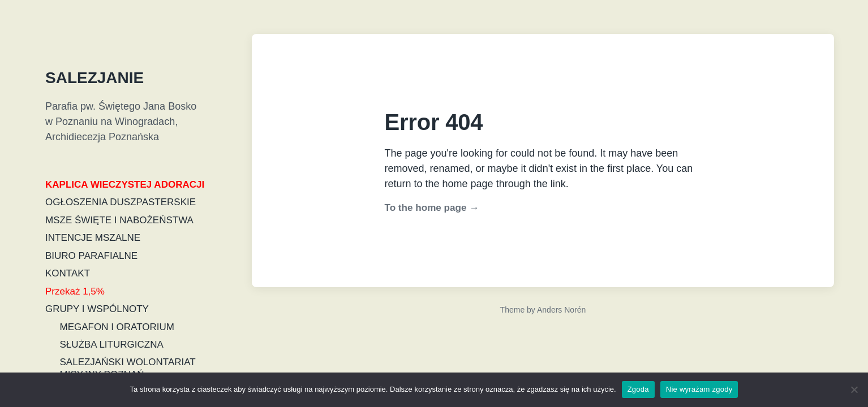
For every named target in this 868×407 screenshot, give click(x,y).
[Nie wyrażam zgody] (854, 389)
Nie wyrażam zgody (699, 389)
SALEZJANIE (94, 78)
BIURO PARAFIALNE (91, 256)
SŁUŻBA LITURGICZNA (112, 345)
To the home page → (432, 208)
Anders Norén (561, 310)
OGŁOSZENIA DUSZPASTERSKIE (121, 202)
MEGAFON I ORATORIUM (117, 327)
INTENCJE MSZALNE (93, 238)
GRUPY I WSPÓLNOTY (97, 309)
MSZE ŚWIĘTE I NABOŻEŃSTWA (119, 220)
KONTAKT (68, 273)
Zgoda (638, 389)
